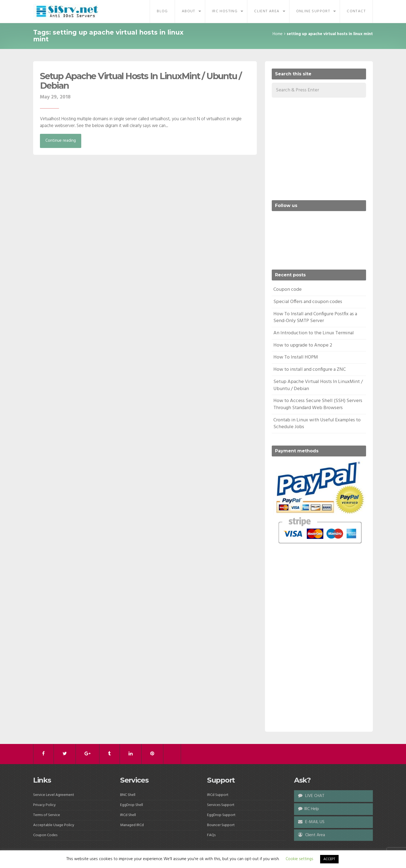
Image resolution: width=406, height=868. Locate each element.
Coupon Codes (45, 835)
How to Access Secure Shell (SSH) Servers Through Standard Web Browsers (318, 404)
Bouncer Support (221, 825)
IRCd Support (218, 795)
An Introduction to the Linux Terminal (314, 333)
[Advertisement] (317, 148)
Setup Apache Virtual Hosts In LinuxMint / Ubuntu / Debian (141, 81)
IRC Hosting (225, 11)
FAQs (211, 835)
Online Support (313, 11)
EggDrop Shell (132, 805)
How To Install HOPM (296, 357)
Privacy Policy (44, 805)
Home (278, 34)
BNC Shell (128, 795)
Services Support (221, 805)
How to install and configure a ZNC (310, 370)
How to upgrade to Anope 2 (303, 345)
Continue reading (61, 141)
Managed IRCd (132, 825)
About (189, 11)
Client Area (267, 11)
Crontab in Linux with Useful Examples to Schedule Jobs (317, 424)
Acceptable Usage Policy (54, 825)
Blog (162, 11)
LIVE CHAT (311, 796)
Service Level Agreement (54, 795)
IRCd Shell (128, 815)
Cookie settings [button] (299, 859)
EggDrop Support (221, 815)
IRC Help (309, 809)
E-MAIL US (311, 822)
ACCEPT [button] (329, 859)
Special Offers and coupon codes (308, 302)
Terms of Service (47, 815)
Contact (356, 11)
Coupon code (288, 290)
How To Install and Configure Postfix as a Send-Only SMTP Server (315, 318)
